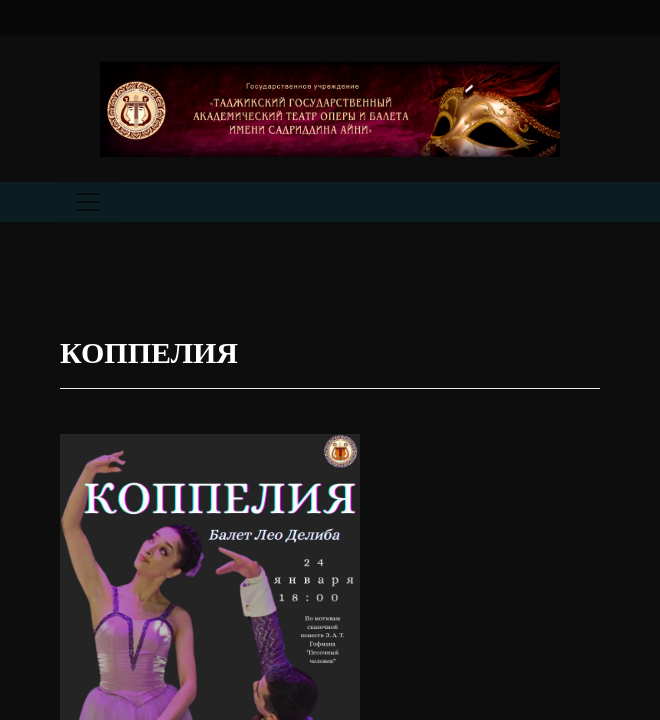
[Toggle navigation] (88, 202)
